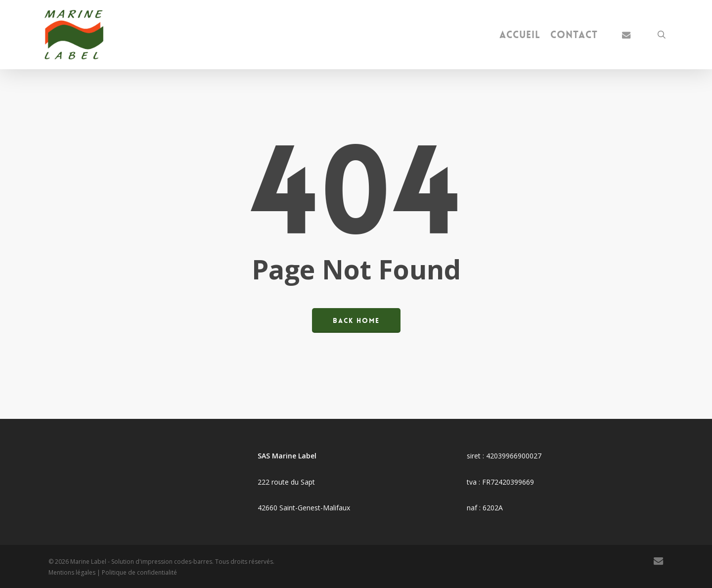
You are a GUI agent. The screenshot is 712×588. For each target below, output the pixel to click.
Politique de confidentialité (139, 572)
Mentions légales (72, 572)
